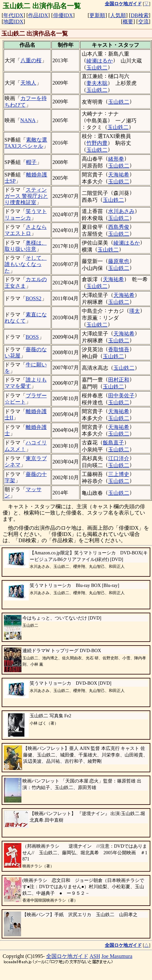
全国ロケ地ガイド (67, 956)
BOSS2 (34, 298)
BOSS (32, 337)
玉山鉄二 (97, 68)
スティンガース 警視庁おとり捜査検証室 (26, 196)
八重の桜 (31, 60)
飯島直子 (113, 443)
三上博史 (119, 474)
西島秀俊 (119, 227)
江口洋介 (119, 458)
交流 (143, 22)
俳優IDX (63, 15)
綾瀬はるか (100, 61)
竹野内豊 (97, 143)
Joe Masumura (117, 956)
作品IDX (38, 15)
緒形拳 (116, 159)
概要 (128, 22)
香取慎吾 (119, 349)
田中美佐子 (121, 396)
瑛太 (135, 311)
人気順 (118, 15)
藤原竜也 (119, 261)
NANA (28, 120)
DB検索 (139, 15)
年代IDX (13, 15)
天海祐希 (119, 175)
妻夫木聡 (97, 83)
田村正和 (119, 380)
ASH (95, 956)
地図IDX (13, 22)
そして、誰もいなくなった (26, 264)
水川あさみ (121, 211)
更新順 (97, 15)
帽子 (31, 162)
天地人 (28, 83)
